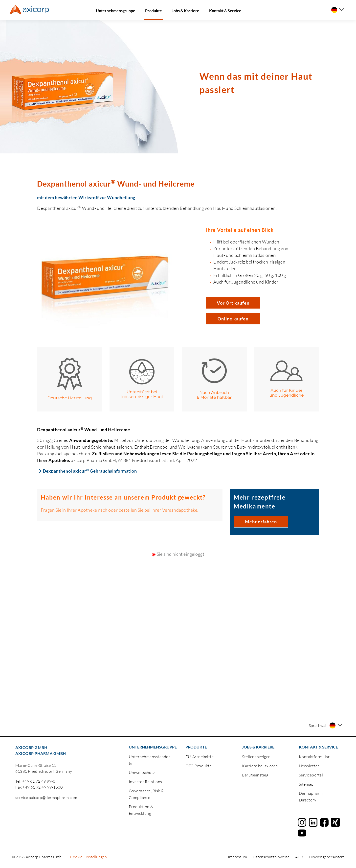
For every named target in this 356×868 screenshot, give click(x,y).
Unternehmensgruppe (116, 11)
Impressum (238, 857)
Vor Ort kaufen (233, 303)
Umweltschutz (142, 772)
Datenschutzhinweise (271, 857)
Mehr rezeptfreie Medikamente (260, 502)
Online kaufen (233, 319)
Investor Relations (145, 782)
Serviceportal (311, 775)
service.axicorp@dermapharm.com (46, 797)
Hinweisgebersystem (327, 857)
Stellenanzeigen (256, 757)
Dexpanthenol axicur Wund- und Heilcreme (116, 183)
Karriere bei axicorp (260, 766)
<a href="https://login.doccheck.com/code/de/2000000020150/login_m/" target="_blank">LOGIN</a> (178, 601)
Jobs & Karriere (186, 11)
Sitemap (306, 784)
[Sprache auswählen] (338, 10)
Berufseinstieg (255, 775)
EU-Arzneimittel (200, 757)
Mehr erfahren (261, 522)
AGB (300, 857)
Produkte (154, 11)
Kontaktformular (314, 757)
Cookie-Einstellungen (89, 857)
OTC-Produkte (199, 766)
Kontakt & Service (225, 11)
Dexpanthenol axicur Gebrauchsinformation (90, 471)
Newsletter (309, 766)
